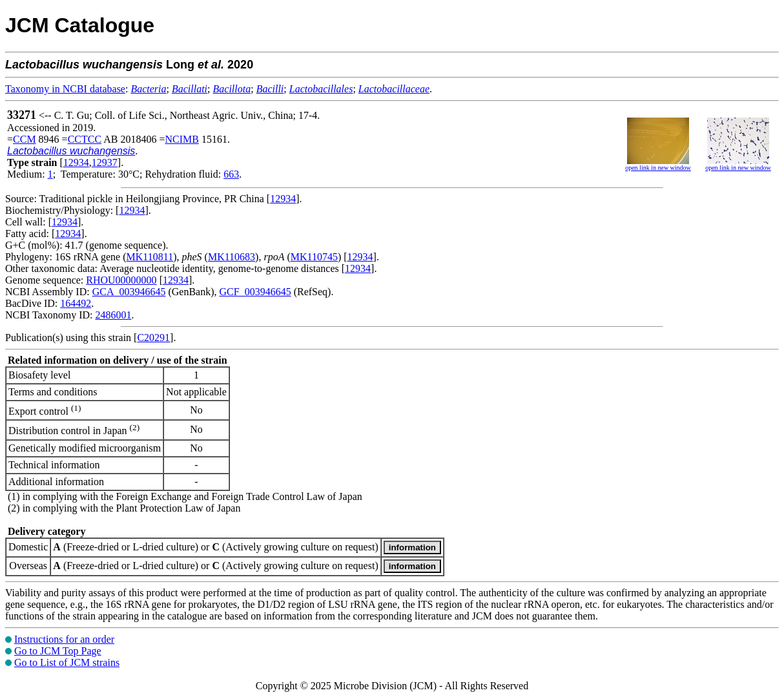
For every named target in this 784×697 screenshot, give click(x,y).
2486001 (113, 315)
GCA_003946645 (129, 292)
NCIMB (181, 139)
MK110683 (232, 257)
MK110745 (314, 257)
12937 (105, 162)
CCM (25, 139)
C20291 (153, 338)
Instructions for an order (64, 639)
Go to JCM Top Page (58, 651)
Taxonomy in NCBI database (65, 89)
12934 (76, 162)
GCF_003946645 (255, 292)
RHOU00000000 (121, 280)
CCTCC (85, 139)
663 (231, 174)
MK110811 (150, 257)
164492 (76, 303)
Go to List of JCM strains (67, 662)
